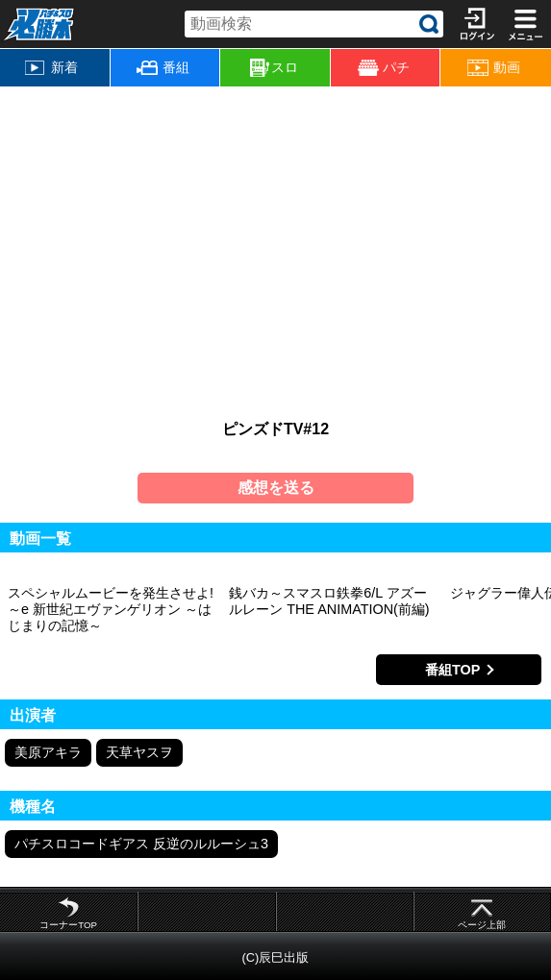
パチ (384, 68)
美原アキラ (48, 752)
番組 (163, 67)
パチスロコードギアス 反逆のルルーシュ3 (141, 844)
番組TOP (452, 670)
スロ (274, 68)
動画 (494, 68)
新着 (51, 67)
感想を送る (276, 488)
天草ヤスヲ (139, 752)
